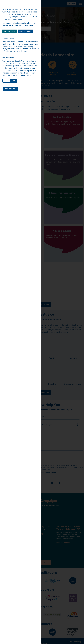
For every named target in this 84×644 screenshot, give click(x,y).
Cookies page (27, 25)
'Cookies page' (25, 75)
